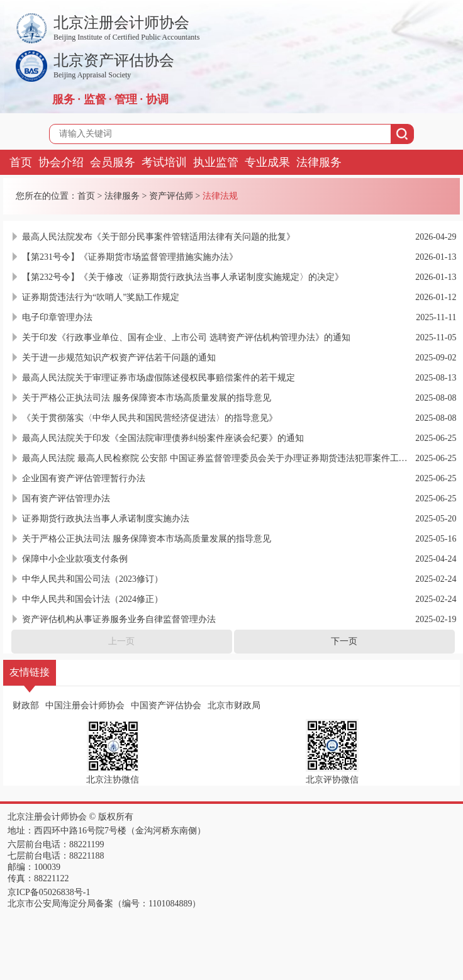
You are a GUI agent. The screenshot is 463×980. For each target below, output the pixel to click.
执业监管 (216, 162)
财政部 (26, 705)
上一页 (121, 641)
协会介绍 (61, 162)
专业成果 (267, 162)
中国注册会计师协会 (85, 705)
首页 (21, 162)
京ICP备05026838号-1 (49, 892)
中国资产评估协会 (166, 705)
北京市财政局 (234, 705)
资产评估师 (171, 196)
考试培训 (164, 162)
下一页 (344, 641)
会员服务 (113, 162)
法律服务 (319, 162)
